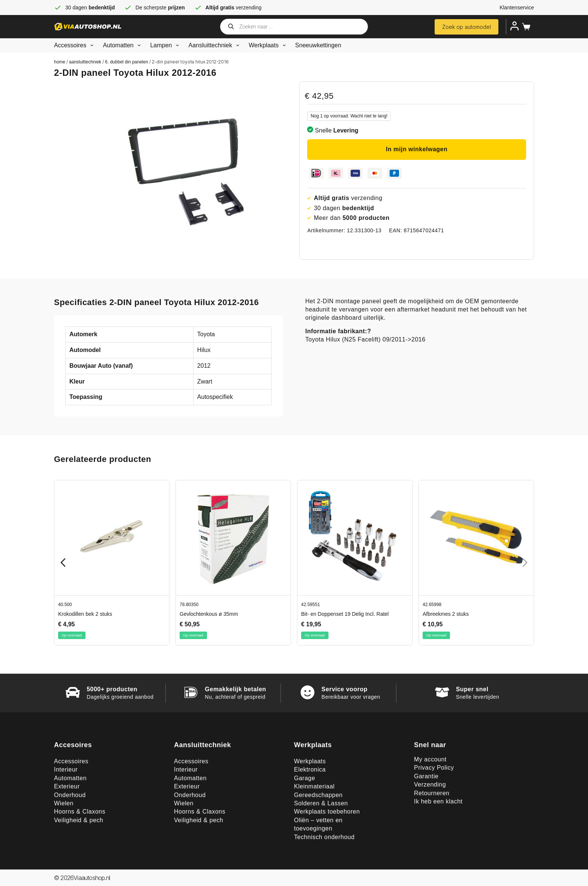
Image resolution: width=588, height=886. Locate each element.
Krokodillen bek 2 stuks (85, 614)
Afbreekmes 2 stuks (446, 614)
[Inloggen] (514, 26)
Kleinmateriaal (314, 786)
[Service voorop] (307, 692)
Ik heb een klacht (438, 801)
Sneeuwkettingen (318, 45)
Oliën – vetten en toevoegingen (318, 824)
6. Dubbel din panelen (127, 62)
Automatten (123, 45)
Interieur (66, 769)
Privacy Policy (434, 768)
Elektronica (310, 769)
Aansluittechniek (215, 45)
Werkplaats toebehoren (327, 812)
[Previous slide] (63, 563)
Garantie (426, 776)
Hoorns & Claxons (80, 812)
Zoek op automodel (466, 27)
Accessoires (75, 45)
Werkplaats (269, 45)
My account (430, 759)
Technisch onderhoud (324, 837)
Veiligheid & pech (79, 820)
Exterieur (67, 786)
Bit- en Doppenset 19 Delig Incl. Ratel (345, 614)
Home (60, 62)
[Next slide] (525, 563)
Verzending (430, 784)
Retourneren (432, 793)
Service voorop (344, 689)
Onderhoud (70, 795)
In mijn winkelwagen (417, 149)
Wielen (64, 803)
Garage (304, 778)
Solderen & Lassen (321, 803)
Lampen (166, 45)
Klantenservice (517, 8)
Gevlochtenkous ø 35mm (209, 614)
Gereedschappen (318, 795)
